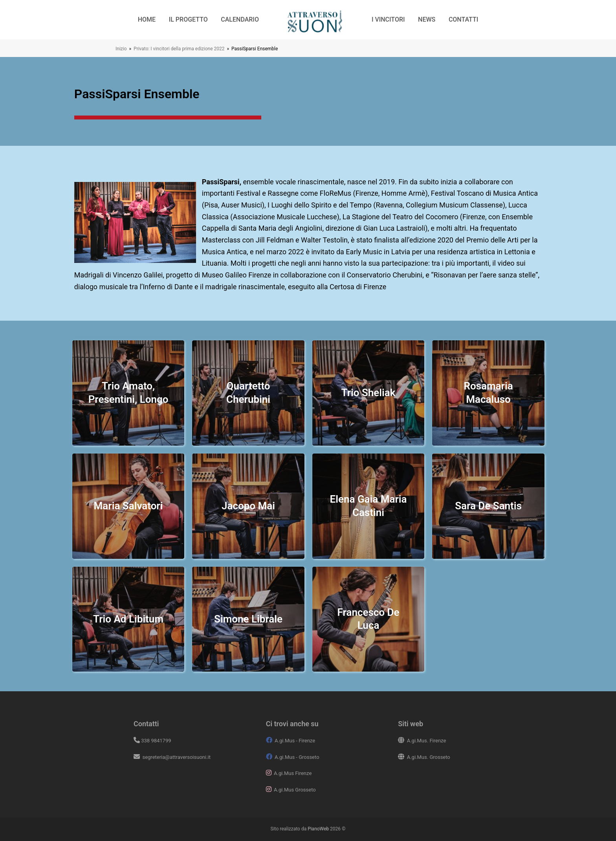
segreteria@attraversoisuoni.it (176, 757)
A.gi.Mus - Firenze (295, 741)
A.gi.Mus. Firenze (427, 741)
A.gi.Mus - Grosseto (297, 757)
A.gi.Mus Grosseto (295, 790)
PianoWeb (318, 829)
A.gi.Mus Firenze (293, 773)
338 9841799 (156, 741)
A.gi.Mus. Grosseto (429, 757)
